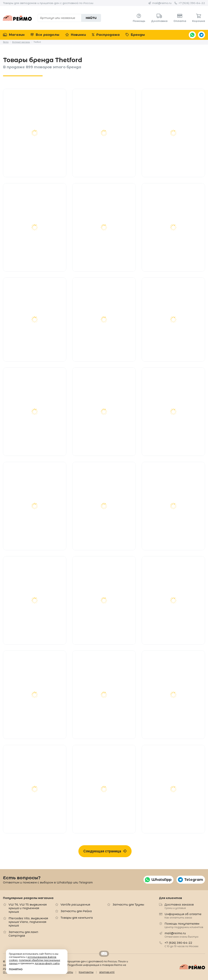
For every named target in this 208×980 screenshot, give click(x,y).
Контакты (86, 972)
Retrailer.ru (104, 954)
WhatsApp (192, 35)
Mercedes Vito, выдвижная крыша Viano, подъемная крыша (28, 922)
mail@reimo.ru (162, 3)
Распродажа (106, 35)
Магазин (14, 35)
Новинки (76, 35)
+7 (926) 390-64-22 (192, 3)
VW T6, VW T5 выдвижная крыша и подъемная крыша (28, 908)
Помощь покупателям (184, 925)
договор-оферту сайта (47, 963)
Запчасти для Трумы (128, 905)
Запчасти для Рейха (76, 911)
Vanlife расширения (75, 905)
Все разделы (45, 35)
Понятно (16, 969)
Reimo (17, 18)
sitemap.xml (107, 972)
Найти (91, 18)
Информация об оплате (183, 916)
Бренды (135, 35)
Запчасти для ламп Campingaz (23, 934)
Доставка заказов (179, 906)
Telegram (201, 35)
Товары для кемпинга (77, 918)
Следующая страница (105, 851)
